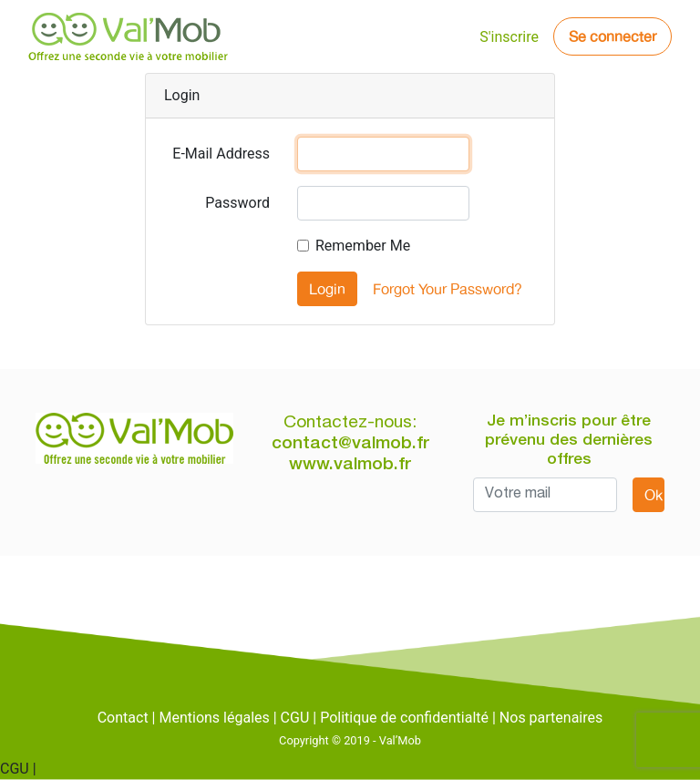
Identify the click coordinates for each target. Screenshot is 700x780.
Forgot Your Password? (448, 289)
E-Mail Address (221, 154)
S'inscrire (509, 37)
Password (237, 203)
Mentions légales (214, 718)
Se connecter (612, 36)
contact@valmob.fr (350, 444)
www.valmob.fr (350, 465)
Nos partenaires (551, 718)
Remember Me (363, 246)
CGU (295, 718)
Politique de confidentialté (404, 718)
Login (327, 289)
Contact (123, 718)
